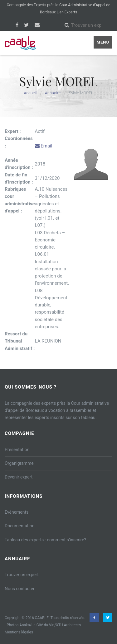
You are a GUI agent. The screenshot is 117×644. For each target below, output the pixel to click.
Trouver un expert (22, 575)
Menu (103, 42)
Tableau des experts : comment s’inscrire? (45, 540)
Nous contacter (20, 589)
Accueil (30, 93)
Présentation (17, 450)
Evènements (17, 512)
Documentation (20, 526)
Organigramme (19, 463)
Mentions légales (19, 632)
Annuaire (53, 93)
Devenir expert (19, 477)
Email (44, 146)
